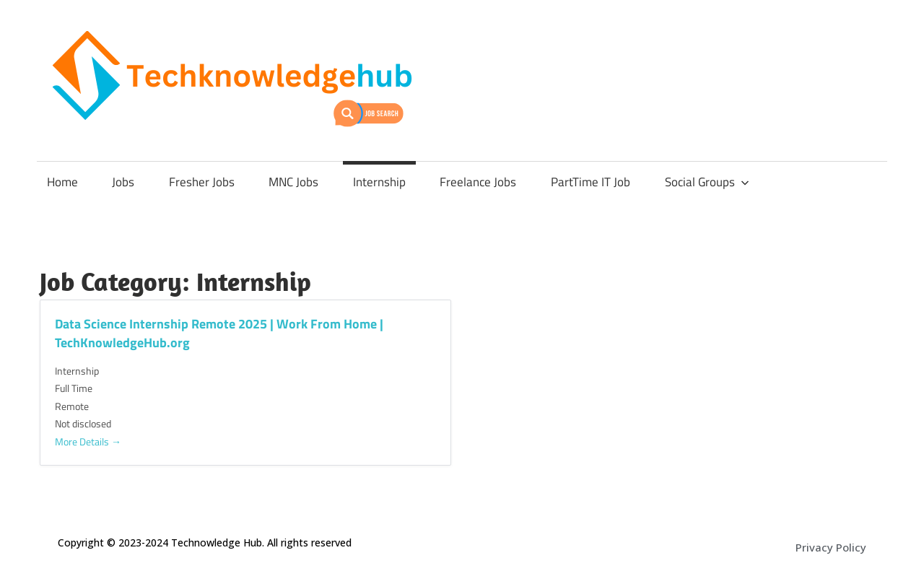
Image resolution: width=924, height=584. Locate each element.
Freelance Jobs (478, 182)
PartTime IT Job (590, 182)
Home (62, 182)
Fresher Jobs (202, 182)
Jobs (123, 182)
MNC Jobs (293, 182)
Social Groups (707, 182)
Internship (379, 182)
